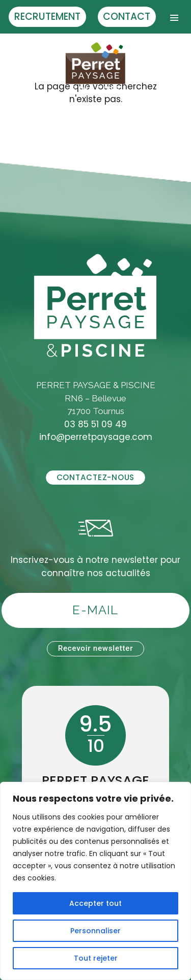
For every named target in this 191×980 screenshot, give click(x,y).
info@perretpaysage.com (96, 437)
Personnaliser (95, 931)
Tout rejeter (96, 958)
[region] (95, 881)
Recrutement (47, 17)
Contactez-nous (95, 477)
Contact (127, 17)
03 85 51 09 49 (95, 424)
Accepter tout (95, 903)
